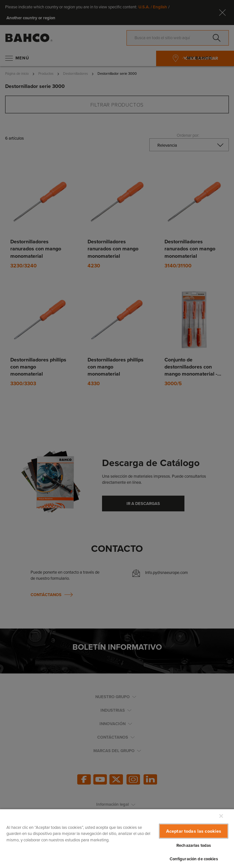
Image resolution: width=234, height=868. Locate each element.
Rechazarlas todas (194, 845)
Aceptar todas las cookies (194, 831)
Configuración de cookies (194, 859)
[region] (117, 838)
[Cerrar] (221, 816)
